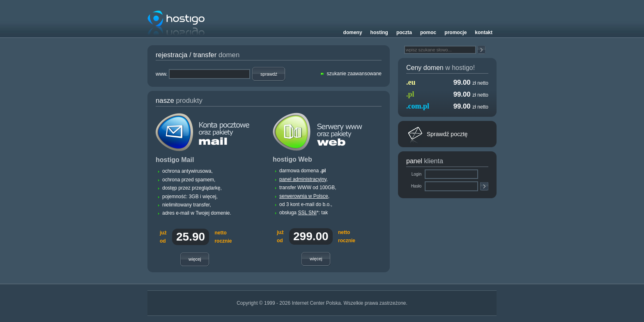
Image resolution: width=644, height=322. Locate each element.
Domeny (353, 32)
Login (417, 174)
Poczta (404, 32)
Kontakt (484, 32)
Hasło (417, 186)
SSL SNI (307, 213)
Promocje (455, 32)
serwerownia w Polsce (304, 196)
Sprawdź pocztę (447, 134)
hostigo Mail (175, 160)
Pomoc (428, 32)
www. (162, 74)
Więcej (195, 259)
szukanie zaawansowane (354, 74)
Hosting (379, 32)
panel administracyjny (303, 179)
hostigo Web (292, 159)
